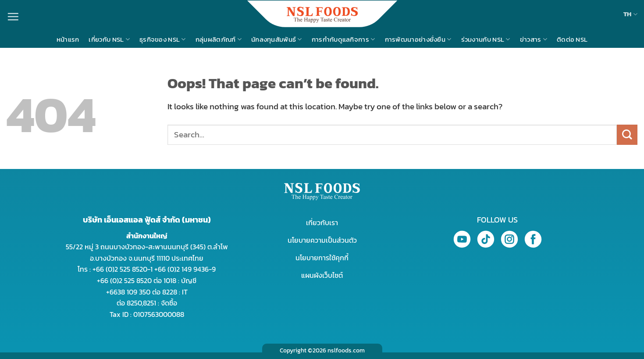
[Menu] (13, 16)
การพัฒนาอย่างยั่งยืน (418, 39)
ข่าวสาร (534, 39)
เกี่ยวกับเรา (322, 223)
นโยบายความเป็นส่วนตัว (322, 240)
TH (630, 14)
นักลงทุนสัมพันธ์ (277, 39)
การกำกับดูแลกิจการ (343, 39)
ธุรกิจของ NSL (163, 39)
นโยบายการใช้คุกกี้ (322, 258)
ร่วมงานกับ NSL (486, 39)
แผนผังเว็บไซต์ (322, 275)
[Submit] (627, 135)
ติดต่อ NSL (572, 39)
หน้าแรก (68, 39)
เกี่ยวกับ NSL (109, 39)
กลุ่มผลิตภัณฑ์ (219, 39)
